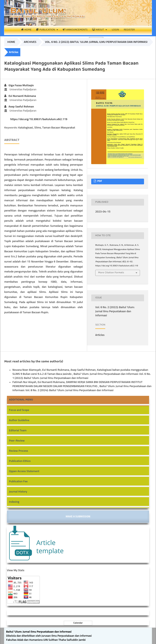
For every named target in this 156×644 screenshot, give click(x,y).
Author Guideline (19, 420)
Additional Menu (21, 400)
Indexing (14, 502)
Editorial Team (18, 430)
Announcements (75, 30)
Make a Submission (78, 517)
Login (115, 30)
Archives (30, 42)
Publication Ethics (20, 461)
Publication (46, 30)
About (99, 30)
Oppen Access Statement (24, 471)
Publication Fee (18, 481)
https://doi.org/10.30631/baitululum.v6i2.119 (39, 119)
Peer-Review (17, 441)
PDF (99, 181)
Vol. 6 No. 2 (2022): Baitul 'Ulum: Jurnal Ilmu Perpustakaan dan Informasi (96, 42)
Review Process (18, 451)
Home (26, 30)
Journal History (18, 492)
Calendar (78, 623)
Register (129, 30)
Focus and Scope (19, 410)
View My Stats (16, 570)
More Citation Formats (111, 273)
